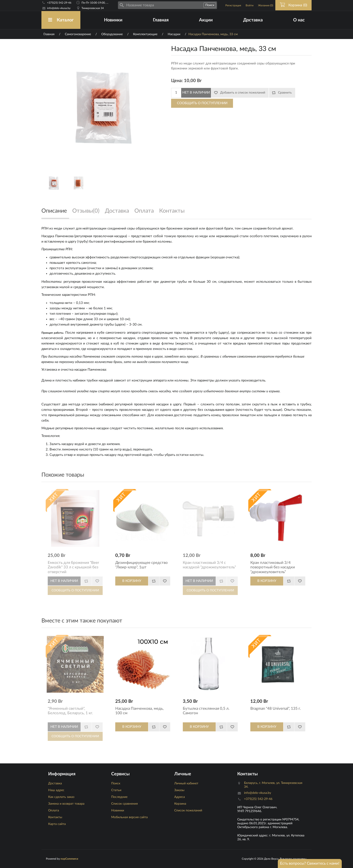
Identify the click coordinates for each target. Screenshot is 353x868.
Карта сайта (57, 824)
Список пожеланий (188, 811)
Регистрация (233, 5)
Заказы (179, 790)
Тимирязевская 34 (93, 8)
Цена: (177, 81)
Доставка (253, 20)
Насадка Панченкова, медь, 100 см (139, 711)
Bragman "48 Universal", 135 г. (276, 708)
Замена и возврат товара (66, 804)
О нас (299, 20)
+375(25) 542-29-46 (59, 3)
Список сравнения (124, 804)
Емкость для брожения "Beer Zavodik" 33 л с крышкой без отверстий (73, 567)
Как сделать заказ (61, 797)
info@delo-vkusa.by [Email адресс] (59, 8)
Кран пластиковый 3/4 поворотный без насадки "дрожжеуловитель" (273, 567)
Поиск (116, 783)
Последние (119, 797)
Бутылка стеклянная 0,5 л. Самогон (206, 711)
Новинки (113, 20)
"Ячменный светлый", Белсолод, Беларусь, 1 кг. (70, 711)
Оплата (54, 811)
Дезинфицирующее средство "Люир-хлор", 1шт (141, 565)
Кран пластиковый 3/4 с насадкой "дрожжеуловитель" (209, 565)
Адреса (180, 797)
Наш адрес (56, 790)
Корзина (180, 804)
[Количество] (176, 93)
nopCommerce (69, 859)
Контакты (55, 817)
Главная (161, 20)
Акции (206, 20)
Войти (250, 5)
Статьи (116, 790)
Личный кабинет (186, 783)
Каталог (61, 20)
